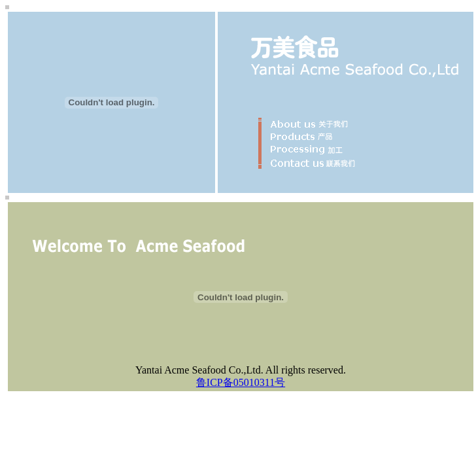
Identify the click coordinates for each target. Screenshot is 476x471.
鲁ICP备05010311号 (241, 382)
